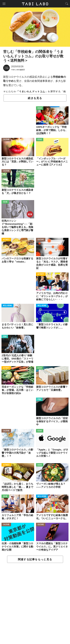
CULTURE (6, 140)
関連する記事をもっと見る (35, 559)
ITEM (5, 337)
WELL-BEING (7, 306)
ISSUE (40, 108)
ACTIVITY (6, 240)
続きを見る (35, 98)
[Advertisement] (35, 604)
